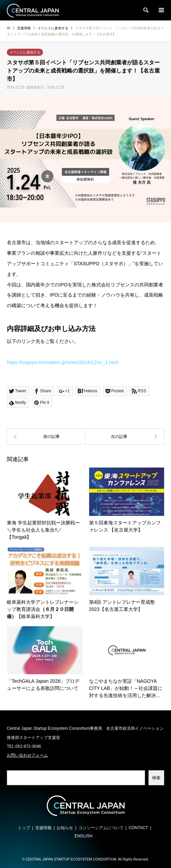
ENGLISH (83, 836)
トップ (24, 828)
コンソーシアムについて (101, 828)
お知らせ (65, 828)
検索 (156, 778)
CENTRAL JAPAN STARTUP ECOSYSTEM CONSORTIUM (71, 859)
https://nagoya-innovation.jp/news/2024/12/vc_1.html (62, 362)
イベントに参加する (25, 52)
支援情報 (43, 828)
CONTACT (138, 828)
